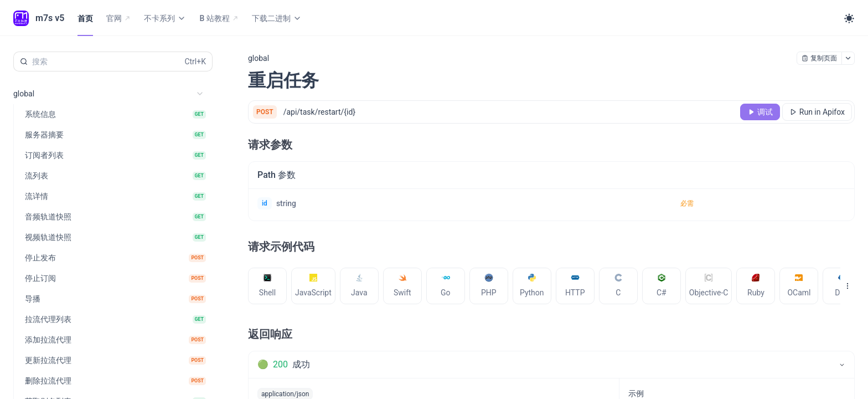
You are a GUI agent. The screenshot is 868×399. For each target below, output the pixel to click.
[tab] (267, 385)
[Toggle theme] (849, 18)
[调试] (760, 112)
